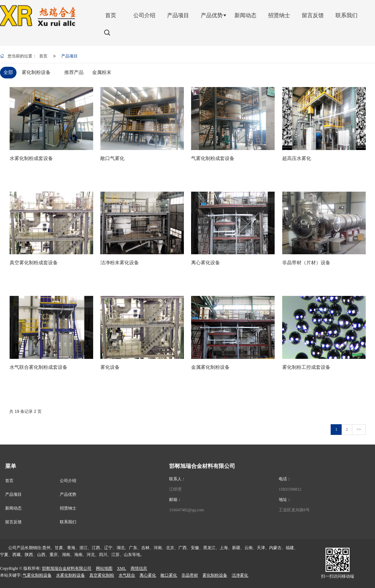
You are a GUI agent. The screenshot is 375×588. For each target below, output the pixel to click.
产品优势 (68, 494)
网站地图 (104, 568)
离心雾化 (148, 575)
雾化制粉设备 (215, 575)
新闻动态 (13, 508)
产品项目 (69, 56)
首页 (43, 56)
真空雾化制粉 (102, 575)
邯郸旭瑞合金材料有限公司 (67, 568)
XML (122, 568)
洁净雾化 (240, 575)
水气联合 (127, 575)
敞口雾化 (169, 575)
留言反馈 (13, 522)
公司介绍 (68, 481)
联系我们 (68, 522)
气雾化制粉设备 (37, 575)
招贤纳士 (68, 508)
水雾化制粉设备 (70, 575)
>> (359, 429)
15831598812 (290, 489)
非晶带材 (190, 575)
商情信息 (139, 568)
